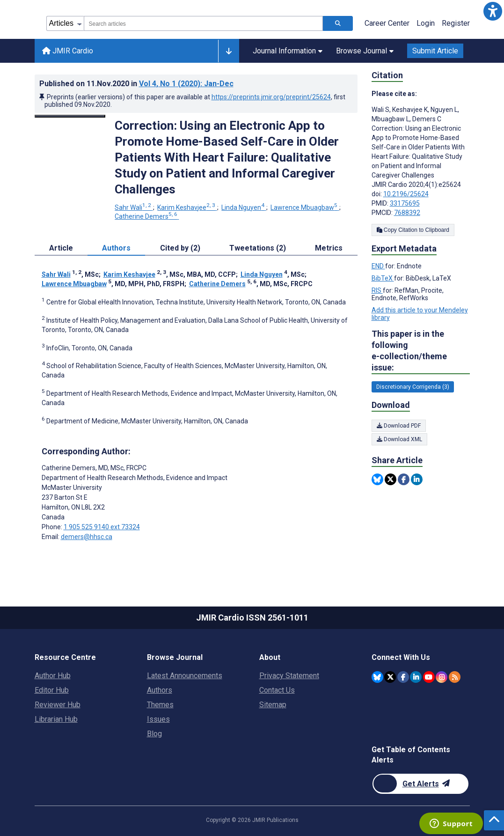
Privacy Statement (289, 676)
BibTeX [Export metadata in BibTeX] (383, 278)
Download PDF (399, 426)
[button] (493, 11)
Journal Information (288, 51)
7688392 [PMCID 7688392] (407, 213)
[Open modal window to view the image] (70, 116)
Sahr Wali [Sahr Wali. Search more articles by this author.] (134, 207)
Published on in (136, 84)
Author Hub (53, 676)
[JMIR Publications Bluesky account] (377, 677)
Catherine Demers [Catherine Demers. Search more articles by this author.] (147, 216)
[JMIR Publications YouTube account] (429, 677)
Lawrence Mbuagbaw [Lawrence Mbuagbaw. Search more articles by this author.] (305, 207)
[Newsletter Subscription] (420, 784)
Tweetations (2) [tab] (258, 248)
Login (426, 23)
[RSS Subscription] (455, 677)
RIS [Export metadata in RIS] (377, 290)
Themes (160, 705)
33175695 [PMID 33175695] (405, 203)
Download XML (399, 439)
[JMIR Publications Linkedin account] (416, 677)
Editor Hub (52, 690)
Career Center (387, 23)
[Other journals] (229, 51)
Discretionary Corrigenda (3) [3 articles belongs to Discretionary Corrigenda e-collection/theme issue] (413, 387)
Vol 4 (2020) (186, 84)
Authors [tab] (116, 248)
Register (456, 23)
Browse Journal (365, 51)
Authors (160, 690)
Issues (158, 719)
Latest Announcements (185, 676)
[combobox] (203, 23)
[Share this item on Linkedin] (417, 479)
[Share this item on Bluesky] (377, 479)
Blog (154, 734)
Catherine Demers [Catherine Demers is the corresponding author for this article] (94, 468)
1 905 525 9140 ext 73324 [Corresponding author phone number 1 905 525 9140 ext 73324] (102, 527)
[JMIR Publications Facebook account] (403, 677)
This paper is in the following (421, 351)
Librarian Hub (56, 719)
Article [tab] (61, 248)
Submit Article (435, 51)
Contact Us (277, 690)
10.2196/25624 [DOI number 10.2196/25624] (406, 194)
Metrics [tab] (329, 248)
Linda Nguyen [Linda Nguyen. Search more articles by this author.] (244, 207)
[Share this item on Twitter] (391, 479)
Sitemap (273, 705)
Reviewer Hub (58, 705)
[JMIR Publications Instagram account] (442, 677)
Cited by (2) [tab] (180, 248)
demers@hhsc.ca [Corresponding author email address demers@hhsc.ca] (87, 537)
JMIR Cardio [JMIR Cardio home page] (68, 51)
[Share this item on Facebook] (404, 479)
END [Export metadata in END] (378, 266)
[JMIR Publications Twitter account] (390, 677)
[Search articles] (338, 23)
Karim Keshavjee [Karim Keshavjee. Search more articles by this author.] (187, 207)
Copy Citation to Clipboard (413, 230)
